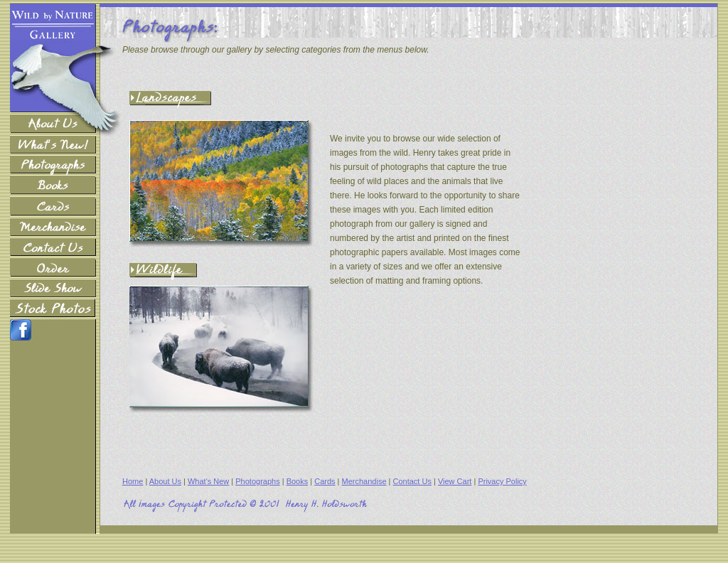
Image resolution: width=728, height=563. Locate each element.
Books (298, 481)
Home (133, 481)
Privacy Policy (502, 481)
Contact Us (412, 481)
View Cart (455, 481)
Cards (325, 481)
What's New (208, 481)
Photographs (257, 481)
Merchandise (364, 481)
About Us (165, 481)
